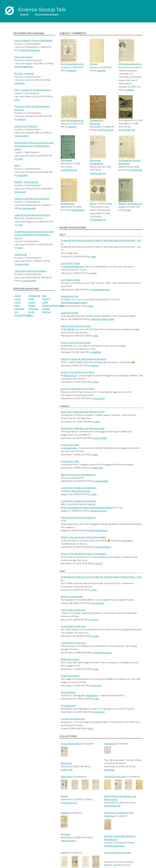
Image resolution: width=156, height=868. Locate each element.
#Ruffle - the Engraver (26, 182)
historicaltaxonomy (53, 306)
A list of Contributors (26, 126)
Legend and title (69, 296)
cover (18, 299)
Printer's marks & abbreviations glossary (84, 359)
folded (32, 306)
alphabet (20, 309)
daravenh (100, 712)
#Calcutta (119, 836)
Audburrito (67, 770)
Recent (25, 15)
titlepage (33, 309)
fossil (31, 312)
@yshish (127, 541)
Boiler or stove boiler (72, 597)
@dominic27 (70, 376)
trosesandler (22, 136)
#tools (64, 796)
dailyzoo (47, 312)
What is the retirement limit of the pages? (84, 537)
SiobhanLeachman (114, 846)
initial (18, 302)
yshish (99, 563)
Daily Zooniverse (23, 57)
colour (32, 302)
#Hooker (109, 836)
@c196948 (69, 329)
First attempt (68, 692)
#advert (123, 204)
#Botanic (131, 836)
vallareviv (20, 83)
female (46, 309)
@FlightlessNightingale (74, 303)
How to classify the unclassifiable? (33, 40)
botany (46, 299)
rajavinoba (97, 468)
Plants (64, 853)
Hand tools (67, 777)
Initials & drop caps (115, 777)
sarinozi (97, 686)
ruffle (45, 302)
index (31, 299)
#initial (137, 160)
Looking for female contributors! (32, 215)
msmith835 (98, 603)
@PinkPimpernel (81, 491)
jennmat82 (100, 438)
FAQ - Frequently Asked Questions (33, 90)
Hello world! (21, 255)
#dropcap (95, 124)
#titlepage (66, 160)
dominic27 (99, 398)
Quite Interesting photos (118, 853)
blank (18, 296)
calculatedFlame (101, 290)
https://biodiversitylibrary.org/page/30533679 (87, 508)
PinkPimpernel (105, 130)
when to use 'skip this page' (76, 326)
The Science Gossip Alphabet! (31, 271)
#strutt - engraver (24, 73)
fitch (31, 315)
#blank (94, 64)
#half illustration (70, 659)
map (17, 306)
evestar (22, 119)
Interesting (110, 744)
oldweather (34, 296)
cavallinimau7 (68, 841)
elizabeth (23, 175)
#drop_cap (130, 796)
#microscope (135, 204)
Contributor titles (70, 263)
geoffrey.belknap (31, 50)
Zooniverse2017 (103, 547)
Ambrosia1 (20, 192)
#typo (93, 204)
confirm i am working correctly (78, 372)
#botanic (66, 834)
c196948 (97, 352)
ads (44, 296)
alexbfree (109, 770)
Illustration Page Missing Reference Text (83, 412)
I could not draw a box (73, 719)
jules (17, 100)
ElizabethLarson (102, 653)
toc (16, 312)
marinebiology (22, 315)
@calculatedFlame (74, 267)
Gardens (65, 813)
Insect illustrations (71, 744)
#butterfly (66, 763)
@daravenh (93, 695)
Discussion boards (47, 15)
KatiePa (72, 71)
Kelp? (18, 166)
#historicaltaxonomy (72, 64)
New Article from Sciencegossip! (32, 199)
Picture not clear (70, 445)
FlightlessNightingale (102, 319)
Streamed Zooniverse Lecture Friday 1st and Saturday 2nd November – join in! (34, 146)
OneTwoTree (136, 170)
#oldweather (97, 120)
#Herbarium (111, 839)
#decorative (111, 799)
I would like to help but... (73, 610)
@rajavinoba (70, 448)
